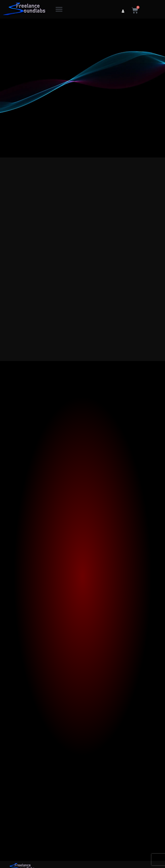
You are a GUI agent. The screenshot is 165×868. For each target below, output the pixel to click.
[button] (59, 9)
